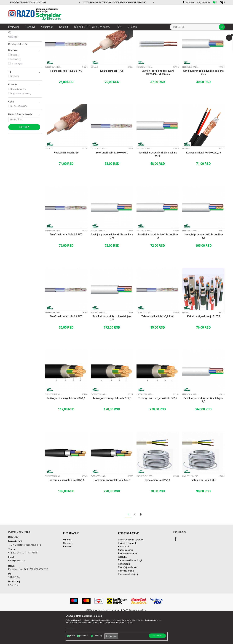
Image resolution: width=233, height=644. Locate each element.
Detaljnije (70, 628)
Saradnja (68, 574)
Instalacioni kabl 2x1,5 (158, 511)
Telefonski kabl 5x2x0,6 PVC (66, 265)
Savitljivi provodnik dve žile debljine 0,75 (203, 103)
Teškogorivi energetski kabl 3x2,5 (112, 429)
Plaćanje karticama (128, 584)
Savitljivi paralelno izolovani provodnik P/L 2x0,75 (158, 103)
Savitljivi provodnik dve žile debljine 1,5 (158, 267)
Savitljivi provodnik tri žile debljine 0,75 (158, 185)
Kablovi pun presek (19, 46)
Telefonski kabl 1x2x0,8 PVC (66, 347)
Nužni (73, 636)
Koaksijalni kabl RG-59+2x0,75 (203, 183)
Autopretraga (129, 39)
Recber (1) (16, 85)
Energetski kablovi (19, 55)
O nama (67, 570)
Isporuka (122, 587)
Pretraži (24, 158)
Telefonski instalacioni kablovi (23, 61)
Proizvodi (26, 33)
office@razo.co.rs (17, 591)
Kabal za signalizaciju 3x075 (204, 347)
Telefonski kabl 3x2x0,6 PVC (112, 183)
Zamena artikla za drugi (130, 591)
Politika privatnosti (127, 574)
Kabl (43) (15, 107)
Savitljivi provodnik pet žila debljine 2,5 (204, 430)
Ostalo (13, 67)
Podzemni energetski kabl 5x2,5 (112, 511)
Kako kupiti (123, 577)
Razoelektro (14, 33)
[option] (116, 2)
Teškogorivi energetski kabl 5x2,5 (158, 429)
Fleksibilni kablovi (19, 51)
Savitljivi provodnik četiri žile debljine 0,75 (112, 267)
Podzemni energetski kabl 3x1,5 (66, 511)
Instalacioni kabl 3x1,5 (204, 511)
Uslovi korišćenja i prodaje (131, 570)
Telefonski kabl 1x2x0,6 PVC (66, 101)
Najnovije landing (19, 120)
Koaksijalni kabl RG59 (66, 183)
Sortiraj (142, 39)
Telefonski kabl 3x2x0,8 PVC (158, 347)
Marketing (98, 636)
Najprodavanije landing (21, 124)
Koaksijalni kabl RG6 (112, 101)
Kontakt (67, 577)
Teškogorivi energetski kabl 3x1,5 (66, 429)
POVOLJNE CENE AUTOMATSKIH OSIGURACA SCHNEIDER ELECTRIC (116, 2)
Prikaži (192, 39)
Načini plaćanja (126, 580)
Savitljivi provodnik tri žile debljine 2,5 (112, 348)
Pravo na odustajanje (129, 605)
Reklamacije (124, 594)
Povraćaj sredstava (128, 598)
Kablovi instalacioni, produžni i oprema (50, 33)
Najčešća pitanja (126, 601)
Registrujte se (204, 2)
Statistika (84, 636)
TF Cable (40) (17, 94)
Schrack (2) (16, 90)
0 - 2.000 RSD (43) (19, 137)
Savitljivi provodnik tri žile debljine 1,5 (204, 267)
